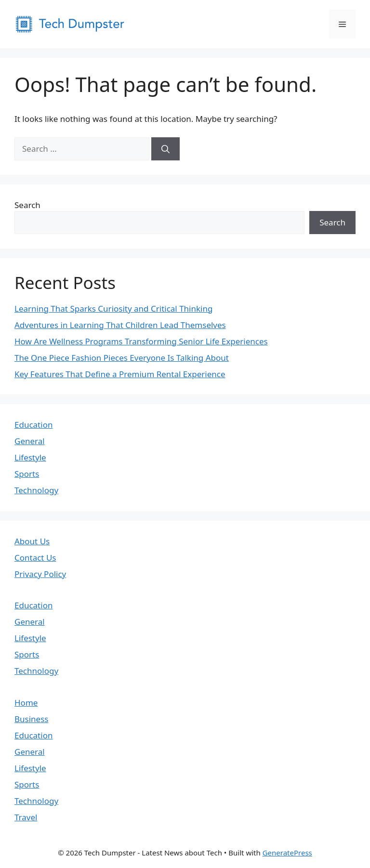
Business (31, 719)
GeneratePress (287, 853)
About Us (32, 541)
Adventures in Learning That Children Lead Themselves (120, 325)
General (30, 441)
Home (26, 703)
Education (33, 425)
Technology (36, 490)
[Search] (165, 149)
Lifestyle (30, 457)
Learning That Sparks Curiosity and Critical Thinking (113, 309)
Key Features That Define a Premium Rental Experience (120, 374)
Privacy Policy (40, 574)
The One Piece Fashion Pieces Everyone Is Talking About (122, 358)
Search (27, 205)
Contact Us (35, 558)
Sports (27, 474)
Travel (26, 817)
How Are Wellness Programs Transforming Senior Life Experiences (141, 341)
